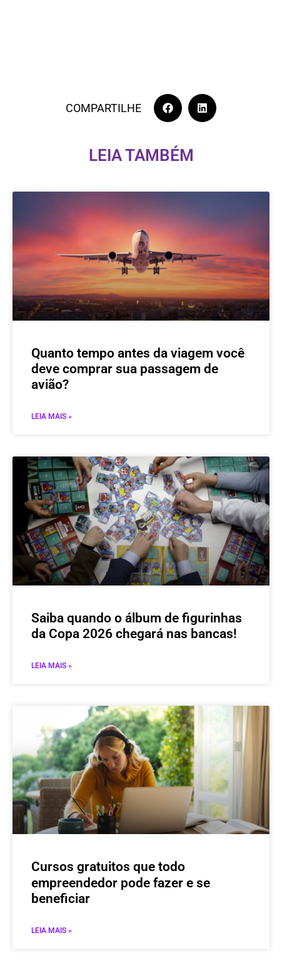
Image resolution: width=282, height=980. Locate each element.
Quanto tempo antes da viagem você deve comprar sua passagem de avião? (138, 369)
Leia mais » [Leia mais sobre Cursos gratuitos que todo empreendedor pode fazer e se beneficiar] (52, 931)
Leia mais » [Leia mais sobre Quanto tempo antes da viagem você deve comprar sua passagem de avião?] (52, 416)
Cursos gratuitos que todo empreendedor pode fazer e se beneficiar (121, 882)
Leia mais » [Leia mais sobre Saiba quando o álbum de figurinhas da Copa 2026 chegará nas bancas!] (52, 666)
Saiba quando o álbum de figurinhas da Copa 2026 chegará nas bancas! (137, 626)
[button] (168, 108)
